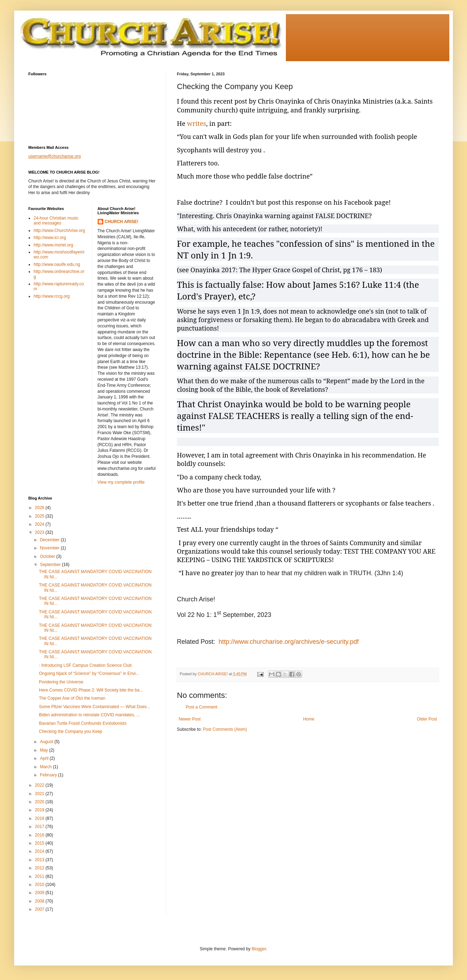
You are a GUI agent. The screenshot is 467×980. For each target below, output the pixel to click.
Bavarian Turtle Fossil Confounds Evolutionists (83, 723)
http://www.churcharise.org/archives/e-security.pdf (289, 642)
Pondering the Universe (61, 682)
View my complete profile (121, 482)
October (48, 556)
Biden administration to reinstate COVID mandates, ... (89, 715)
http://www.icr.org (50, 238)
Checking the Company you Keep (71, 731)
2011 (40, 876)
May (45, 750)
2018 (40, 818)
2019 (40, 810)
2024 (40, 524)
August (47, 742)
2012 (40, 868)
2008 (40, 901)
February (49, 775)
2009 (40, 893)
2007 (40, 909)
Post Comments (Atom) (225, 729)
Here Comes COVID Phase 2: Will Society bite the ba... (91, 690)
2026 (40, 508)
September (51, 565)
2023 (40, 532)
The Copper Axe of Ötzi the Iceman (72, 698)
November (50, 548)
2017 (40, 827)
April (45, 758)
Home (309, 719)
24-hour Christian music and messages (56, 221)
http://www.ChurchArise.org (59, 231)
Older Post (427, 719)
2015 (40, 843)
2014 (40, 851)
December (50, 540)
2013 (40, 860)
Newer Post (190, 719)
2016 (40, 835)
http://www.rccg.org (52, 296)
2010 (40, 885)
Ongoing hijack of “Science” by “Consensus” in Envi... (89, 673)
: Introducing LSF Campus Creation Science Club (85, 665)
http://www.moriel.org (53, 245)
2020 (40, 802)
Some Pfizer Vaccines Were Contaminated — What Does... (94, 707)
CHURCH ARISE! (122, 222)
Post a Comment (201, 707)
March (47, 767)
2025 (40, 516)
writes (197, 123)
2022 (40, 785)
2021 (40, 794)
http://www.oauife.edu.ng (57, 264)
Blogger (259, 949)
